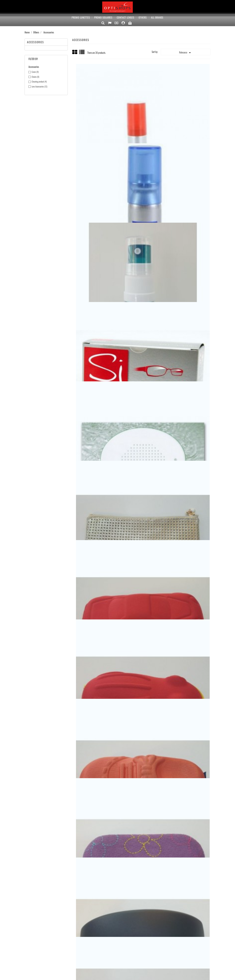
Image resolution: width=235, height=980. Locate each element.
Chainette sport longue (187, 825)
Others (143, 18)
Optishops (79, 930)
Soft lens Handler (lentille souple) (187, 436)
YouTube (131, 905)
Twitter (113, 905)
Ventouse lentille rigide (187, 513)
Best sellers (32, 934)
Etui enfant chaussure (187, 280)
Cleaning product (39, 82)
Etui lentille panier (141, 669)
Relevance (186, 53)
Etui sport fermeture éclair (187, 358)
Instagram (140, 905)
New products (33, 930)
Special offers (33, 926)
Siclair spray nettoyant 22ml (95, 124)
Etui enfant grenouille (141, 280)
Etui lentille (187, 669)
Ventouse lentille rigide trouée (95, 591)
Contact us (80, 934)
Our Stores (80, 937)
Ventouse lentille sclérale (141, 591)
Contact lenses (126, 18)
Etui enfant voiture (95, 280)
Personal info (128, 926)
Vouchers (127, 941)
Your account (135, 920)
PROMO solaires (103, 18)
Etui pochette (187, 202)
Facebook (104, 905)
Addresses (127, 937)
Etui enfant (95, 358)
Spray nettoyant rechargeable (187, 124)
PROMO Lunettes (81, 18)
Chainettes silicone (187, 747)
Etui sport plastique (141, 358)
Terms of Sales (81, 926)
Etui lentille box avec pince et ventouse (95, 669)
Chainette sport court (141, 825)
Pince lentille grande (141, 513)
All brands (157, 18)
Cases (35, 72)
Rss (122, 905)
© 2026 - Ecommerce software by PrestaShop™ (118, 976)
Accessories (35, 42)
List (82, 53)
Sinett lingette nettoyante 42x (95, 202)
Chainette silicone (95, 825)
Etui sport (95, 436)
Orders (126, 930)
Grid (75, 52)
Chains (35, 77)
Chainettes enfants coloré (141, 747)
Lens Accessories (39, 87)
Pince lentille (95, 513)
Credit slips (127, 934)
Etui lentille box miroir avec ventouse (187, 591)
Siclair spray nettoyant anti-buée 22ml (141, 124)
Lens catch (141, 202)
